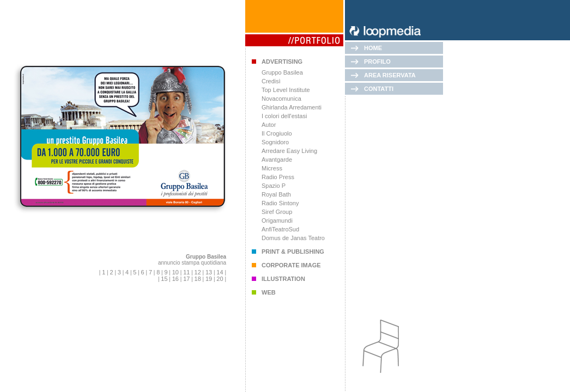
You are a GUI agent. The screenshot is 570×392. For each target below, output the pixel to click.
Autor (269, 125)
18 (198, 279)
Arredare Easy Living (289, 151)
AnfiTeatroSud (280, 229)
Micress (272, 168)
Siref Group (277, 212)
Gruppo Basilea (282, 72)
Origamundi (277, 220)
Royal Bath (276, 194)
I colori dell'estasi (284, 116)
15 (164, 279)
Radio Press (278, 177)
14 (220, 272)
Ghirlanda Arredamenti (292, 107)
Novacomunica (281, 99)
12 (198, 272)
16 (175, 279)
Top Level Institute (286, 90)
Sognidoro (275, 142)
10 (175, 272)
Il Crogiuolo (277, 133)
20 (220, 279)
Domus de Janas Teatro (293, 238)
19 (209, 279)
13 (209, 272)
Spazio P (274, 186)
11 (186, 272)
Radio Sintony (280, 203)
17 (186, 279)
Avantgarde (277, 160)
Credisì (271, 81)
